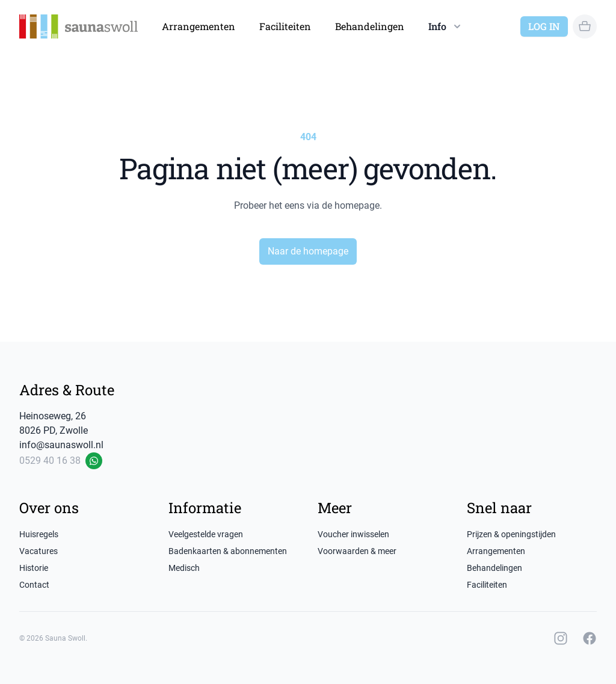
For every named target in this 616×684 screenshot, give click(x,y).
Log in (544, 26)
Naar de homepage (308, 251)
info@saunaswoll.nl (61, 445)
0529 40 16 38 (50, 461)
